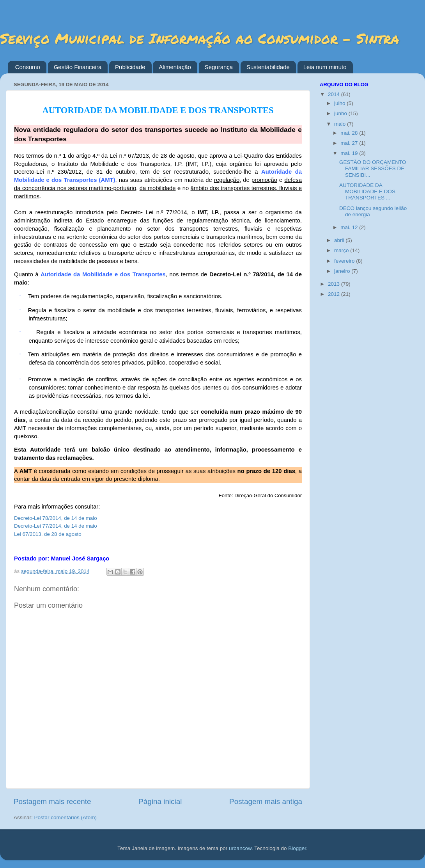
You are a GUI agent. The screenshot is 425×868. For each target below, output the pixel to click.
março (342, 250)
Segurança (219, 67)
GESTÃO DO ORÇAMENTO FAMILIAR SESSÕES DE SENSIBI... (373, 168)
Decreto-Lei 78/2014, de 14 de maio (56, 518)
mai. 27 (350, 143)
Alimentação (175, 67)
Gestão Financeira (78, 67)
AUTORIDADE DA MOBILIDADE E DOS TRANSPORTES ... (367, 191)
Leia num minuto (325, 67)
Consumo (28, 67)
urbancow (240, 848)
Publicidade (130, 67)
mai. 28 (350, 133)
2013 (335, 284)
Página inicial (160, 801)
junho (341, 113)
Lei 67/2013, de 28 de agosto (48, 534)
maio (341, 124)
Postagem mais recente (52, 801)
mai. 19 (350, 153)
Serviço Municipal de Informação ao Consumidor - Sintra (200, 38)
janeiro (343, 271)
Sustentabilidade (268, 67)
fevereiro (345, 261)
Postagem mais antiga (266, 801)
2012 (335, 294)
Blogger (297, 848)
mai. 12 (350, 227)
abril (340, 240)
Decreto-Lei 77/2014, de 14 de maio (56, 526)
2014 (335, 94)
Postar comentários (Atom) (66, 817)
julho (340, 103)
